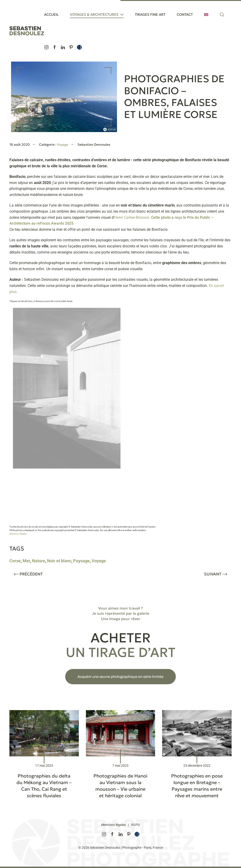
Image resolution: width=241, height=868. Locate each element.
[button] (222, 15)
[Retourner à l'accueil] (27, 31)
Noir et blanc (59, 561)
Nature (39, 561)
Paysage (81, 561)
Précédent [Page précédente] (28, 574)
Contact (185, 14)
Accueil (51, 14)
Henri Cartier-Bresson (132, 217)
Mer (26, 561)
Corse (15, 561)
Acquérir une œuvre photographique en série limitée (120, 677)
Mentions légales (18, 534)
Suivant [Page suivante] (216, 574)
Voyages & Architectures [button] (97, 14)
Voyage (63, 145)
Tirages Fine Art (150, 14)
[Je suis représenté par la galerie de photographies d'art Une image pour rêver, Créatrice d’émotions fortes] (79, 47)
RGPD (135, 825)
